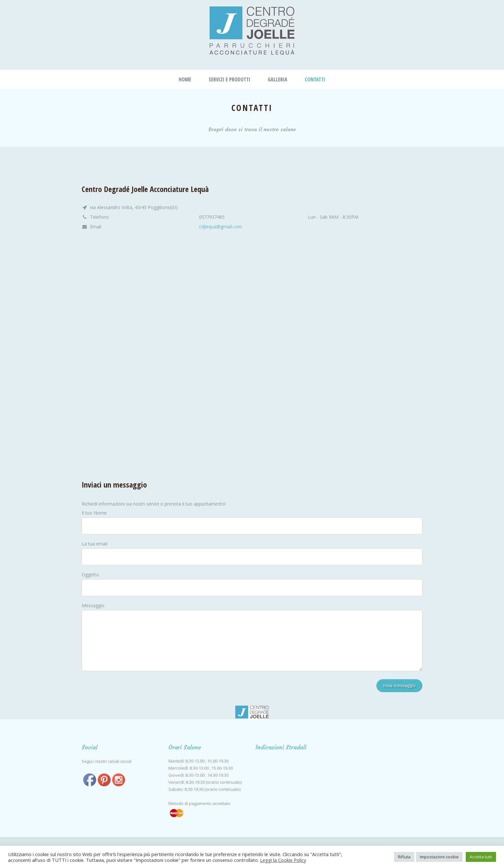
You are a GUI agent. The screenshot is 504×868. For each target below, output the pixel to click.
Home (185, 79)
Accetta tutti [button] (481, 857)
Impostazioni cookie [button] (439, 857)
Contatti (315, 79)
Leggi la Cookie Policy (283, 860)
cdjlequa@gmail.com (221, 227)
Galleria (278, 79)
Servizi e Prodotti (230, 79)
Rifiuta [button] (404, 857)
